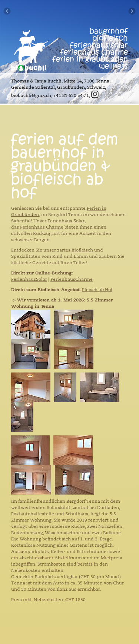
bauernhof (109, 31)
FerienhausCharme (72, 279)
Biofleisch (82, 250)
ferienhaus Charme (94, 52)
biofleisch (110, 38)
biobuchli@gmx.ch (31, 95)
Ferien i (95, 208)
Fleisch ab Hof (97, 290)
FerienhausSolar (29, 279)
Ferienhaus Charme (42, 227)
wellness (113, 66)
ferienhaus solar (99, 45)
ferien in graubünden (90, 59)
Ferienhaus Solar (66, 221)
